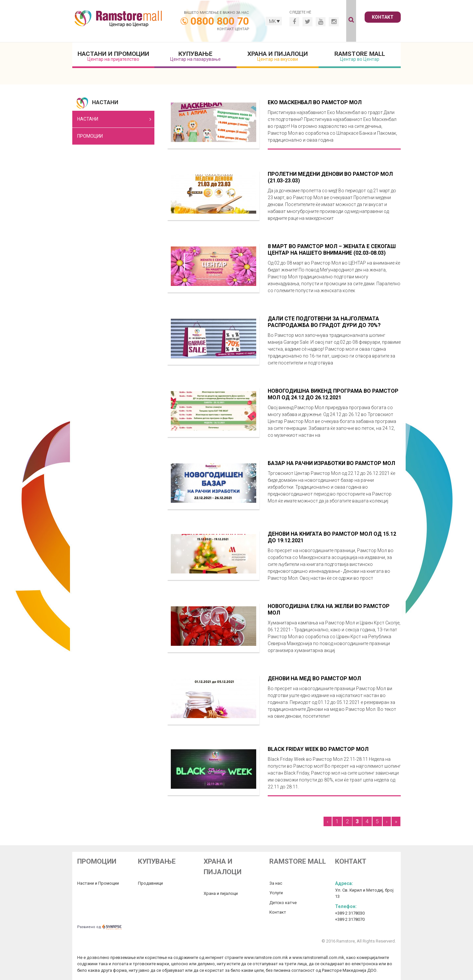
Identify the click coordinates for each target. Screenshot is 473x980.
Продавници (150, 883)
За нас (276, 883)
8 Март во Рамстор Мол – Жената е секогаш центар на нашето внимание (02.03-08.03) (332, 250)
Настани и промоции (113, 56)
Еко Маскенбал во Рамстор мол (315, 102)
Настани (88, 119)
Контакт (383, 17)
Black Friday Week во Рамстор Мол (318, 749)
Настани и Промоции (98, 883)
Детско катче (283, 903)
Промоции (90, 136)
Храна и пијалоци (278, 56)
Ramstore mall (360, 56)
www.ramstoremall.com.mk (318, 957)
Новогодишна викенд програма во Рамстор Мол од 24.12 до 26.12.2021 (333, 394)
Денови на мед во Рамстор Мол (314, 678)
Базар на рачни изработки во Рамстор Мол (331, 463)
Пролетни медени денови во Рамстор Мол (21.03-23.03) (330, 177)
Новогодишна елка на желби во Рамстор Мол (329, 609)
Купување (195, 56)
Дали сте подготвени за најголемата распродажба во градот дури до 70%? (324, 322)
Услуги (276, 893)
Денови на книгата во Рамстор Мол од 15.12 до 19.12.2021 (332, 537)
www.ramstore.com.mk (266, 957)
